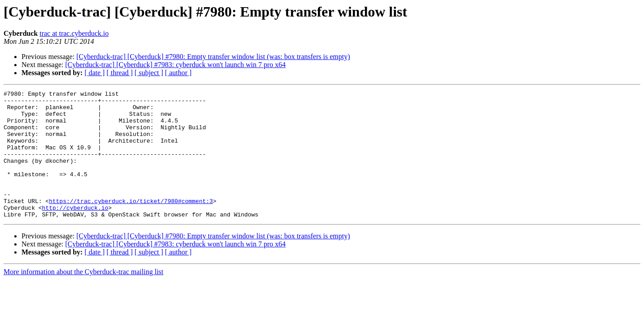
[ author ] (178, 73)
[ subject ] (149, 73)
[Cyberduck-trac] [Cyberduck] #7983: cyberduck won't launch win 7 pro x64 (176, 65)
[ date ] (95, 73)
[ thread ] (120, 73)
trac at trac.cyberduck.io (74, 33)
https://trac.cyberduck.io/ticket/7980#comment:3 (131, 224)
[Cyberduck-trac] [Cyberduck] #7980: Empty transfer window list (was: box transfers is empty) (213, 57)
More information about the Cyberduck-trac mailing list (83, 297)
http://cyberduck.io (75, 232)
